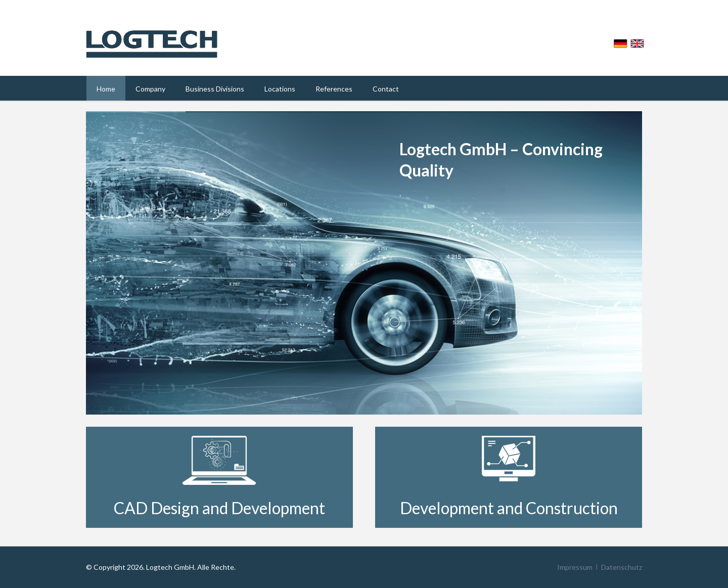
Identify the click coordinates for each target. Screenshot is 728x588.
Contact (386, 89)
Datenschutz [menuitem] (622, 567)
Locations (280, 89)
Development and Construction (509, 508)
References (334, 89)
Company (150, 89)
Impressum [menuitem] (575, 567)
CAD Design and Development (219, 508)
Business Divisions (215, 89)
